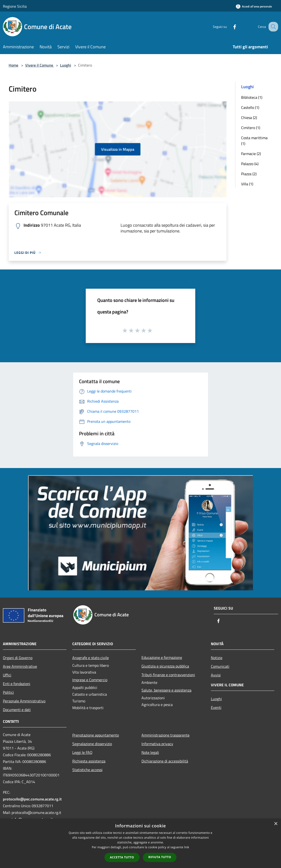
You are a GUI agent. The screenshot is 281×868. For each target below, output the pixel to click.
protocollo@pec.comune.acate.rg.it (32, 799)
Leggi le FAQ (82, 752)
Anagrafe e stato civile (91, 658)
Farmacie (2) (251, 154)
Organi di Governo (18, 658)
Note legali (150, 752)
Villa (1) (247, 184)
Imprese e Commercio (90, 680)
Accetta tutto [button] (122, 857)
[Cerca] (272, 27)
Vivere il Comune (40, 65)
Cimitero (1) (251, 128)
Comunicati (220, 666)
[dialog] (140, 843)
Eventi (216, 707)
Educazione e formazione (162, 657)
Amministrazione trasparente (165, 735)
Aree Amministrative (20, 666)
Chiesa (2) (249, 118)
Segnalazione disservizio (92, 744)
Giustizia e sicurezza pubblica (165, 666)
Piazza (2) (249, 174)
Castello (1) (250, 107)
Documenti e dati (17, 710)
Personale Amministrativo (24, 701)
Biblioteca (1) (252, 97)
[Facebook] (230, 27)
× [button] (276, 824)
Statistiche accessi (87, 770)
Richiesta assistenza (89, 761)
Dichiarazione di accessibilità (165, 761)
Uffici (7, 675)
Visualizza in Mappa (118, 149)
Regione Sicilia (15, 6)
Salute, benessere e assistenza (166, 690)
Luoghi (66, 65)
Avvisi (216, 675)
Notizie (217, 658)
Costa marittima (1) (254, 141)
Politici (8, 692)
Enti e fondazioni (17, 684)
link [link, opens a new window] (187, 847)
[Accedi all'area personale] (254, 6)
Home (13, 65)
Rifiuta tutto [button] (160, 857)
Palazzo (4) (250, 164)
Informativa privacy (157, 744)
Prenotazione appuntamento (96, 735)
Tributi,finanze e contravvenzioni (168, 675)
